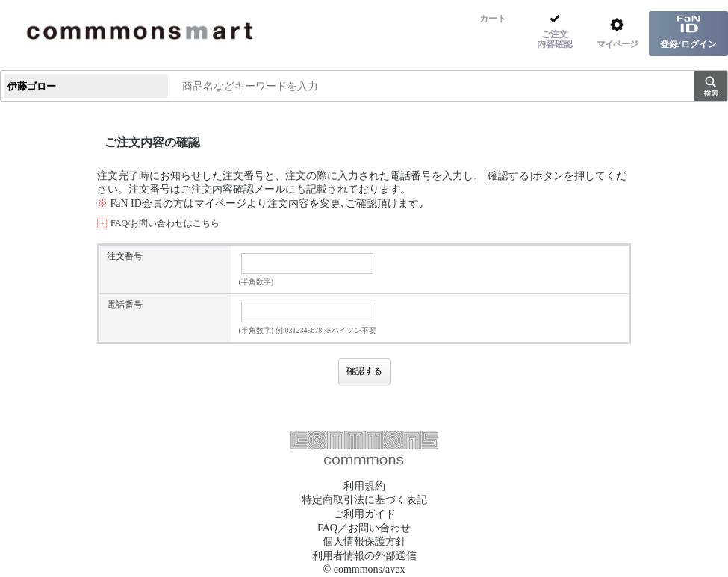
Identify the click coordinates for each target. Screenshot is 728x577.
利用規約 (364, 486)
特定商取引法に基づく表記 (364, 500)
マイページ (220, 203)
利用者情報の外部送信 (364, 556)
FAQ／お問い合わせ (364, 528)
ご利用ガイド (364, 514)
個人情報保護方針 (364, 542)
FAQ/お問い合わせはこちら (165, 224)
